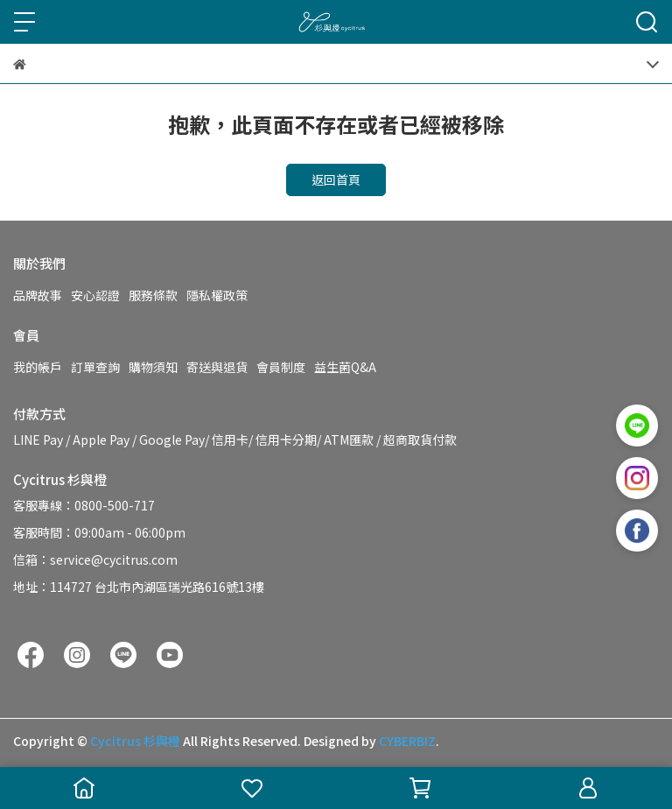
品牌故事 (38, 295)
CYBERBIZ (407, 741)
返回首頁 (336, 179)
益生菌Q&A (345, 367)
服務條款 (153, 295)
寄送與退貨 (217, 367)
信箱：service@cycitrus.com (95, 559)
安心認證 (95, 295)
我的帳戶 (38, 367)
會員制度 (281, 367)
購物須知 (153, 367)
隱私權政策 (217, 295)
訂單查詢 (95, 367)
